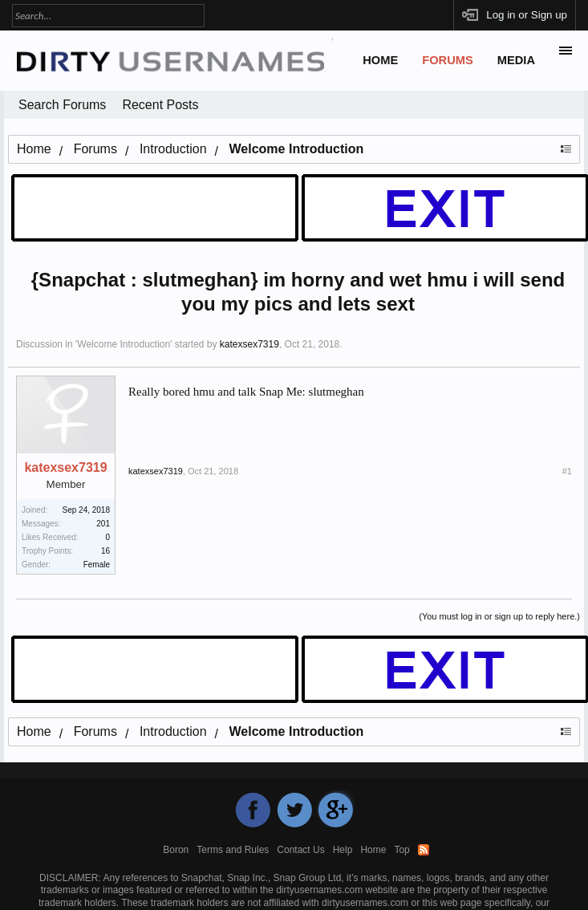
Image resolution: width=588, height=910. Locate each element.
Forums (448, 60)
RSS (424, 850)
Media (516, 60)
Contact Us (300, 850)
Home (380, 60)
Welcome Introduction (124, 344)
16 (105, 551)
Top (401, 850)
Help (343, 850)
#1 (567, 471)
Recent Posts (160, 105)
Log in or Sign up (527, 15)
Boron (176, 850)
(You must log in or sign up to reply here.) (499, 616)
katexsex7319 (249, 344)
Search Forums (62, 105)
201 (103, 524)
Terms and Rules (233, 850)
